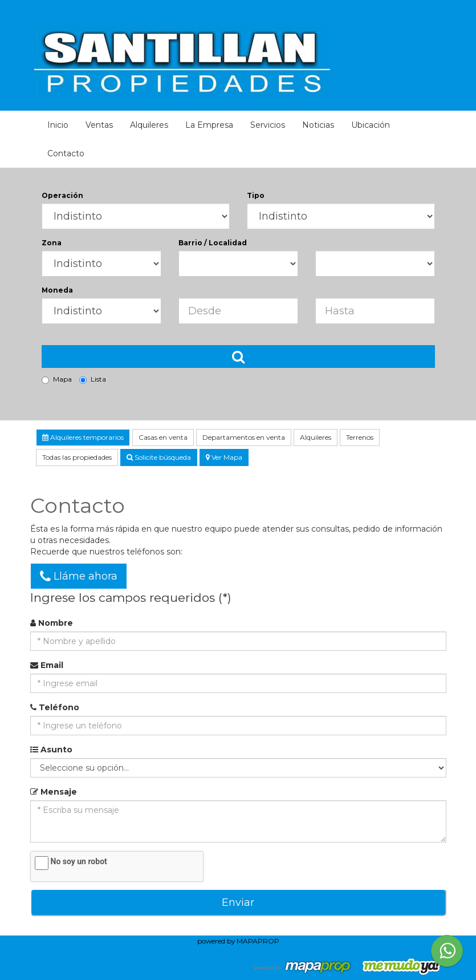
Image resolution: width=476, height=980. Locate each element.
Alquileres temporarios (83, 437)
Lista (93, 379)
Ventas (99, 125)
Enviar (238, 902)
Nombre (52, 623)
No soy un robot (79, 861)
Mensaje (54, 792)
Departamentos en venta (244, 437)
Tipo (256, 195)
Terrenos (360, 437)
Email (47, 665)
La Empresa (209, 125)
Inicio (58, 125)
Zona (52, 243)
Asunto (51, 750)
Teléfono (55, 707)
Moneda (57, 290)
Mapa (57, 379)
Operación (62, 195)
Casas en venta (163, 437)
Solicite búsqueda (159, 457)
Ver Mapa (224, 457)
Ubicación (371, 125)
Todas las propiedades (77, 457)
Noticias (318, 125)
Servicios (268, 125)
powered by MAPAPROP (238, 941)
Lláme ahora (79, 576)
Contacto (66, 153)
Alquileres (149, 125)
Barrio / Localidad (213, 243)
